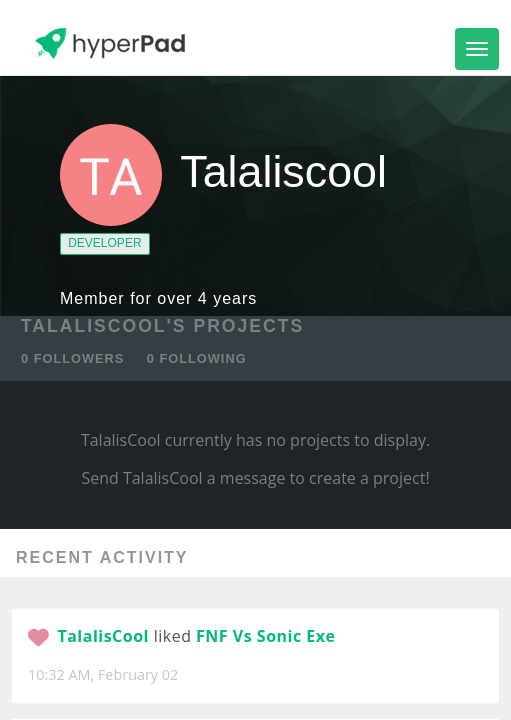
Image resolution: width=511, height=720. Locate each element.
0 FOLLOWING (197, 358)
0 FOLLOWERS (72, 358)
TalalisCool (103, 636)
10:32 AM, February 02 (103, 674)
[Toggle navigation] (477, 49)
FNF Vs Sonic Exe (265, 636)
